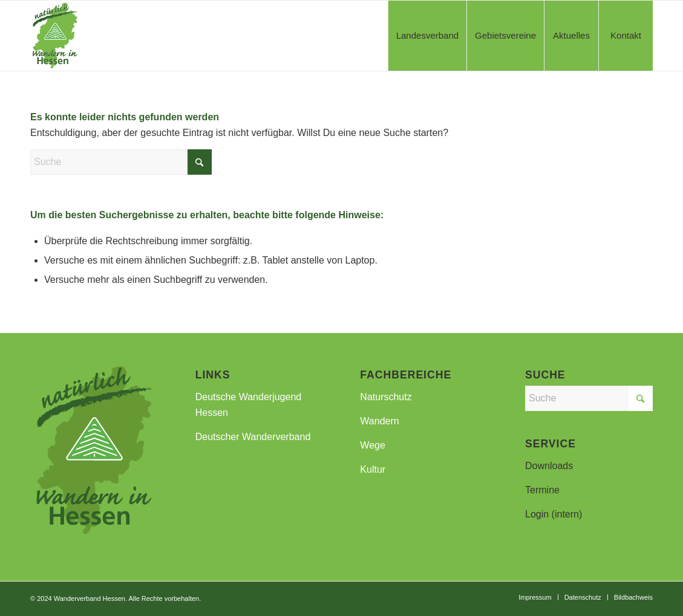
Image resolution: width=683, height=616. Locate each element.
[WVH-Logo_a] (55, 36)
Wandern (379, 421)
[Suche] (121, 162)
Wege (373, 445)
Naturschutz (386, 397)
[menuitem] (427, 36)
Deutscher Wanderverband (253, 437)
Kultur (373, 469)
